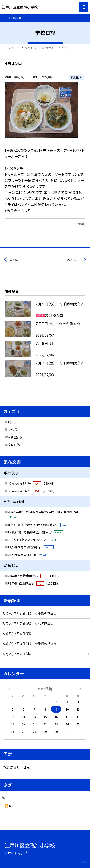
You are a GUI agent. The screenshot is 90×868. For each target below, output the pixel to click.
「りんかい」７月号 (31, 483)
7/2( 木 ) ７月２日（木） (17, 654)
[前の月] (9, 689)
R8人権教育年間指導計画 (30, 547)
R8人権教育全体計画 (27, 555)
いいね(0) (79, 224)
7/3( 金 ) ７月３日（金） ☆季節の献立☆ (30, 644)
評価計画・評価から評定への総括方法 (39, 525)
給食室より (15, 437)
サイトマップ (17, 853)
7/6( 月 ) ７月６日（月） (17, 633)
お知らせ (13, 422)
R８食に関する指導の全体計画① (35, 532)
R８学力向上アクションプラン (32, 540)
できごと (13, 429)
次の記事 (74, 260)
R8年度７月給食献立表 (35, 576)
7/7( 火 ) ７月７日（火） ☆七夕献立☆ (28, 623)
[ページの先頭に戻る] (84, 862)
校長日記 (14, 445)
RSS (12, 806)
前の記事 (16, 260)
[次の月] (81, 689)
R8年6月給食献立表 (33, 583)
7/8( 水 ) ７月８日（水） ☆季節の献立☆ (30, 613)
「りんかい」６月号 (31, 491)
